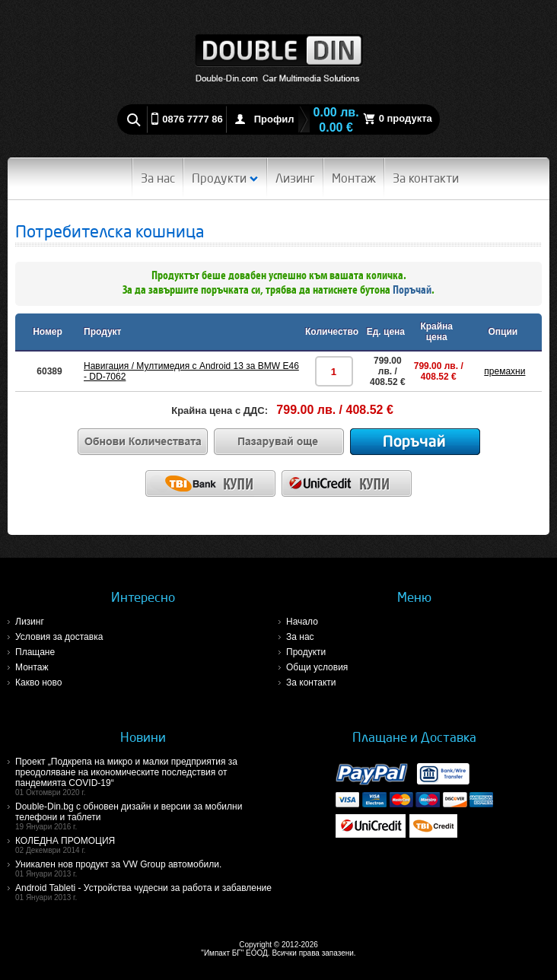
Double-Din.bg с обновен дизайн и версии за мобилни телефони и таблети (147, 816)
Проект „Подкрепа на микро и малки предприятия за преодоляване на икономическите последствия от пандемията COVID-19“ (147, 776)
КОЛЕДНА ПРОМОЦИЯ (147, 845)
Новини (143, 737)
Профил (274, 119)
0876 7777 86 (193, 119)
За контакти (426, 178)
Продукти (225, 178)
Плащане (35, 652)
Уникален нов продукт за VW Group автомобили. (147, 869)
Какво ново (38, 682)
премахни (504, 371)
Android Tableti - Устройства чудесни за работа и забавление (147, 892)
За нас (158, 178)
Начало (302, 622)
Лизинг (295, 178)
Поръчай (412, 291)
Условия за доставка (59, 637)
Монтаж (354, 178)
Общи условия (317, 667)
